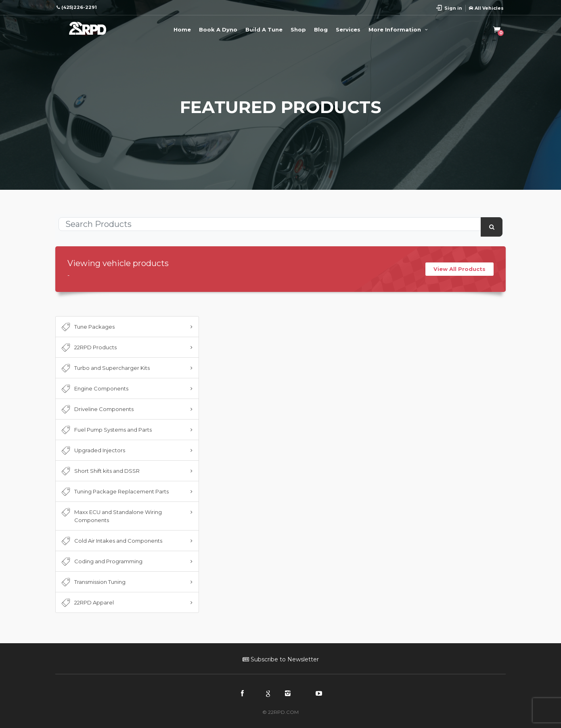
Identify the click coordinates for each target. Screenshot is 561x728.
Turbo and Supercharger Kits (105, 368)
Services (348, 29)
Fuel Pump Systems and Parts (106, 430)
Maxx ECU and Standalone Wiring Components (111, 516)
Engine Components (94, 389)
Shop (298, 29)
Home (182, 29)
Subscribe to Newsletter (281, 659)
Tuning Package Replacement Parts (114, 492)
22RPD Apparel (87, 603)
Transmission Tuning (93, 582)
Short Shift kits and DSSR (100, 471)
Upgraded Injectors (92, 451)
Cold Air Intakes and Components (111, 541)
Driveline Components (97, 409)
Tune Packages (87, 327)
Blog (321, 29)
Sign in (453, 8)
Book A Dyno (218, 29)
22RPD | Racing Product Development (88, 28)
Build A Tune (264, 29)
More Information (399, 29)
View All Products (459, 269)
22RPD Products (88, 348)
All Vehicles (486, 8)
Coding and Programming (101, 562)
